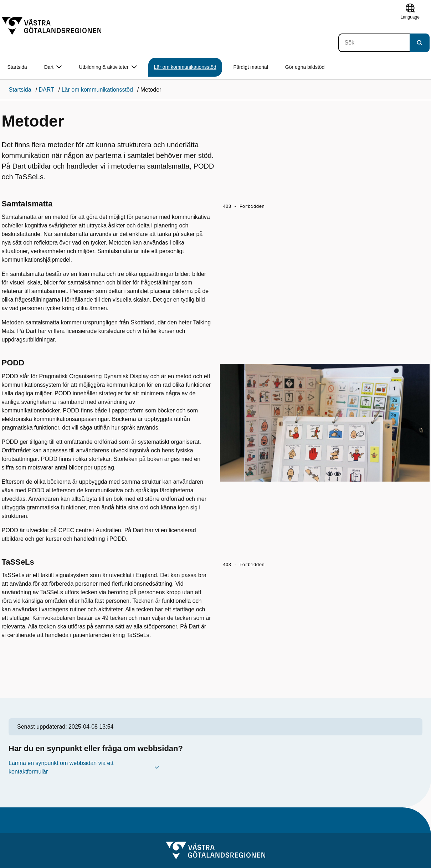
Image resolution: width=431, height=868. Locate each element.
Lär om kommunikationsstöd (185, 67)
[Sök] (374, 43)
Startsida (17, 67)
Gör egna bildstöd (305, 67)
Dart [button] (53, 67)
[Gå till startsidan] (52, 26)
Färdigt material (251, 67)
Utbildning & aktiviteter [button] (108, 67)
